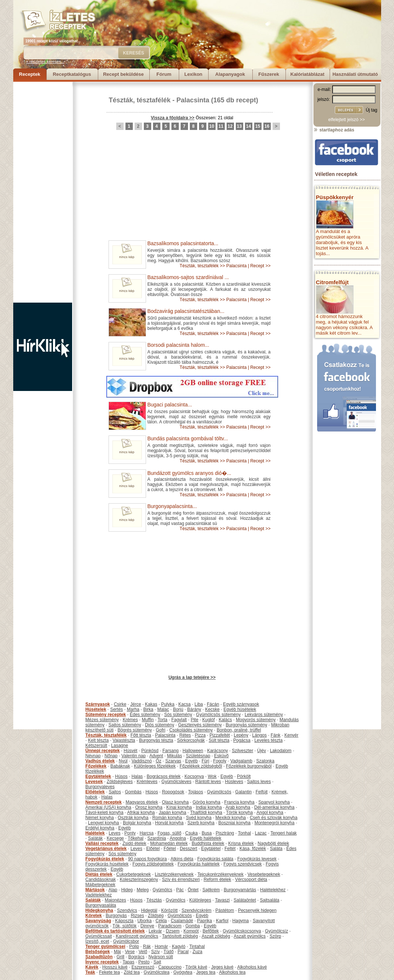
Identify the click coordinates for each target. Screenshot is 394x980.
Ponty (130, 833)
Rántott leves (208, 782)
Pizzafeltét (220, 735)
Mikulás (175, 756)
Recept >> (260, 266)
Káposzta (124, 921)
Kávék (92, 967)
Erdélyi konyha (100, 828)
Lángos (260, 735)
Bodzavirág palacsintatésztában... (186, 311)
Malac (163, 709)
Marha (133, 709)
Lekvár (155, 931)
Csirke (120, 704)
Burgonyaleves (100, 787)
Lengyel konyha (103, 823)
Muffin (148, 720)
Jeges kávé (222, 967)
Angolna (178, 838)
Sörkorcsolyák (191, 740)
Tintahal (197, 946)
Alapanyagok (230, 74)
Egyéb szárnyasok (241, 704)
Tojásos (196, 792)
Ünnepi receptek (102, 751)
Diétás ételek (99, 874)
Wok (212, 776)
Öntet (193, 890)
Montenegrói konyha (275, 823)
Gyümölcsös (219, 792)
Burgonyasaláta (101, 905)
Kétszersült (96, 745)
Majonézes (116, 900)
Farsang (170, 751)
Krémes (130, 720)
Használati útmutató (355, 74)
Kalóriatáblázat (307, 74)
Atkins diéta (182, 859)
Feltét (230, 849)
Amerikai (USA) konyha (108, 807)
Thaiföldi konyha (206, 812)
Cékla (161, 921)
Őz (158, 761)
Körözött (169, 910)
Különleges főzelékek (155, 766)
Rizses (137, 916)
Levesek (94, 782)
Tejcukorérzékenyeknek (221, 874)
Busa (207, 833)
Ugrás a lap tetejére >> (192, 677)
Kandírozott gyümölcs (137, 936)
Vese (130, 952)
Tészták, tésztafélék (140, 100)
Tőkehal (136, 838)
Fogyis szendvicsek (243, 864)
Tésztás (154, 900)
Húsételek (96, 709)
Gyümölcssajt (99, 936)
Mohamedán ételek (169, 843)
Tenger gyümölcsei (105, 946)
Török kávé (196, 967)
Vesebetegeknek (264, 874)
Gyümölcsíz (276, 931)
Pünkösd (150, 751)
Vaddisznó (141, 761)
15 (258, 126)
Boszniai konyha (235, 823)
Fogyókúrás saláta (215, 859)
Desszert (189, 849)
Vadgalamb (241, 761)
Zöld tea (132, 972)
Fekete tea (109, 972)
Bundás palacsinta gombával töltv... (188, 438)
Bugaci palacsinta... (170, 405)
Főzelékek (96, 766)
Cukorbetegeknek (134, 874)
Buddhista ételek (208, 843)
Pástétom (225, 910)
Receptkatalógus (72, 74)
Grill (120, 957)
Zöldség (156, 916)
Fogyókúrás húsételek (107, 864)
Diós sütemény (159, 725)
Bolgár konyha (137, 823)
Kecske (212, 709)
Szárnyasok (98, 704)
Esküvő (221, 756)
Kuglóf (209, 720)
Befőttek (211, 931)
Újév (262, 751)
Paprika (205, 921)
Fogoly (220, 761)
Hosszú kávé (115, 967)
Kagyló (179, 946)
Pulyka (168, 704)
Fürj (205, 761)
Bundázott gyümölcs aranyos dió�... (189, 473)
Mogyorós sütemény (256, 720)
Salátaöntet (245, 900)
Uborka (144, 921)
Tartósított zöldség (180, 936)
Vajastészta (124, 740)
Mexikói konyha (231, 818)
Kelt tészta (98, 740)
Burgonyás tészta (156, 740)
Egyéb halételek (205, 838)
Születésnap (198, 756)
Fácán (213, 704)
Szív (155, 952)
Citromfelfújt (332, 282)
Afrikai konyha (141, 812)
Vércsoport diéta (251, 879)
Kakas (151, 704)
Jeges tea (206, 972)
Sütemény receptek (106, 715)
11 (221, 126)
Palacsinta (193, 100)
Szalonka (265, 761)
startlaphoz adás (334, 130)
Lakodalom (281, 751)
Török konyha (239, 812)
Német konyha (100, 818)
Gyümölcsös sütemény (218, 715)
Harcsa (146, 833)
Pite (194, 720)
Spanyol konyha (274, 802)
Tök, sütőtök (125, 926)
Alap (113, 890)
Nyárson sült (161, 957)
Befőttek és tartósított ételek (115, 931)
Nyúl (123, 761)
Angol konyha (270, 812)
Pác (180, 890)
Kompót (191, 931)
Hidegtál (149, 910)
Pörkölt (244, 776)
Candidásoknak (101, 879)
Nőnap (111, 756)
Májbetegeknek (100, 885)
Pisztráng (225, 833)
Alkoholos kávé (252, 967)
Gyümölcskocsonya (242, 931)
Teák (90, 972)
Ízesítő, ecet (97, 941)
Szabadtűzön (99, 957)
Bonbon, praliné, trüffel (239, 730)
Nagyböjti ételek (273, 843)
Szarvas (173, 761)
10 (212, 126)
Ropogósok (173, 792)
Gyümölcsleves (176, 782)
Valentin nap (134, 756)
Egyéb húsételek (240, 709)
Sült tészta (219, 740)
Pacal (183, 952)
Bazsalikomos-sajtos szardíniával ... (188, 277)
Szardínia (157, 838)
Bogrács (136, 957)
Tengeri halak (283, 833)
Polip (134, 946)
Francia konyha (239, 802)
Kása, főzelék (253, 849)
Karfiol (222, 921)
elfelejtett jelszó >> (346, 120)
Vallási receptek (102, 843)
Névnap (93, 756)
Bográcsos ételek (164, 776)
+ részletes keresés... (45, 61)
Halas (137, 776)
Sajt (157, 962)
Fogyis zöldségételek (153, 864)
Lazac (261, 833)
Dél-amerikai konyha (274, 807)
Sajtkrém (211, 890)
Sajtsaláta (270, 900)
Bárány (194, 709)
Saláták (95, 838)
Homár (161, 946)
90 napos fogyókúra (147, 859)
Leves (114, 833)
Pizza (200, 735)
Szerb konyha (201, 823)
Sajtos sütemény (125, 725)
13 (239, 126)
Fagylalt (179, 720)
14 (249, 126)
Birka (148, 709)
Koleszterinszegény (139, 879)
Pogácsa (242, 740)
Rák (147, 946)
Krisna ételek (241, 843)
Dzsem (173, 931)
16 (267, 126)
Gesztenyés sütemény (200, 725)
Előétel (153, 849)
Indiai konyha (209, 807)
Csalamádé (182, 921)
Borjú (178, 709)
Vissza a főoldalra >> (173, 118)
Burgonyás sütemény (247, 725)
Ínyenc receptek (102, 962)
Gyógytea (183, 972)
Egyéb (191, 761)
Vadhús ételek (100, 761)
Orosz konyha (149, 807)
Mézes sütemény (102, 720)
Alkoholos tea (232, 972)
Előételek (95, 792)
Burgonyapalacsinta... (172, 506)
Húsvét (130, 751)
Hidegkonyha (99, 910)
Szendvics (127, 910)
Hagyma (241, 921)
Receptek (30, 74)
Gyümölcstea (157, 972)
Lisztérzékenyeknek (174, 874)
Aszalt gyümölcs (250, 936)
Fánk (276, 735)
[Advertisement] (43, 192)
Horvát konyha (169, 823)
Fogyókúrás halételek (199, 864)
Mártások (95, 890)
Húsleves (234, 782)
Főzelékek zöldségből (201, 766)
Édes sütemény (145, 715)
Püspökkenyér (335, 197)
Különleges (200, 900)
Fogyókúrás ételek (105, 859)
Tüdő (169, 952)
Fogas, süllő (169, 833)
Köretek (94, 916)
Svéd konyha (198, 818)
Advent (156, 756)
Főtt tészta (141, 735)
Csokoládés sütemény (191, 730)
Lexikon (193, 74)
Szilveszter (242, 751)
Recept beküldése (123, 74)
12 (230, 126)
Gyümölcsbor (126, 941)
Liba (199, 704)
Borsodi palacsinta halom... (178, 345)
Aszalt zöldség (216, 936)
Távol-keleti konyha (104, 812)
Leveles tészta (268, 740)
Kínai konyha (179, 807)
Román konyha (167, 818)
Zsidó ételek (134, 843)
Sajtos (115, 792)
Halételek (95, 833)
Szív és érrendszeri (181, 879)
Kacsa (184, 704)
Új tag (371, 110)
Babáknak (120, 766)
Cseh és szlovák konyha (274, 818)
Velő (143, 952)
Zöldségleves (120, 782)
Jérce (136, 704)
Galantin (243, 792)
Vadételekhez (99, 895)
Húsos (121, 776)
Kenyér (291, 735)
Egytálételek (98, 776)
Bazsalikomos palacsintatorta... (183, 243)
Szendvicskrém (196, 910)
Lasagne (120, 745)
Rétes (185, 735)
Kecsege (115, 838)
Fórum (164, 74)
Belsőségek (98, 952)
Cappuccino (170, 967)
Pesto (144, 962)
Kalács (225, 720)
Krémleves (147, 782)
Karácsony (218, 751)
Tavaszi (222, 900)
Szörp (275, 936)
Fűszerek (269, 74)
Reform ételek (218, 879)
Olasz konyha (175, 802)
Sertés (116, 709)
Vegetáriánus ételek (106, 849)
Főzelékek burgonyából (249, 766)
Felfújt (262, 792)
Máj (117, 952)
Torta (162, 720)
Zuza (197, 952)
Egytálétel (211, 849)
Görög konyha (206, 802)
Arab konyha (238, 807)
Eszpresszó (143, 967)
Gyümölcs (162, 890)
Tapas (128, 962)
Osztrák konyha (133, 818)
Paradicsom (170, 926)
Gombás (133, 792)
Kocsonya (194, 776)
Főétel (170, 849)
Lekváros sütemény (264, 715)
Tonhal (244, 833)
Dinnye (147, 926)
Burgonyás (116, 916)
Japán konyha (172, 812)
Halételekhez (273, 890)
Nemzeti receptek (104, 802)
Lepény (241, 735)
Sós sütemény (178, 715)
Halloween (193, 751)
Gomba (193, 926)
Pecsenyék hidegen (257, 910)
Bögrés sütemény (134, 730)
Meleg (143, 890)
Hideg (127, 890)
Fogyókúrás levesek (257, 859)
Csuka (192, 833)
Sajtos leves (259, 782)
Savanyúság (98, 921)
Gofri (160, 730)
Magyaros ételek (142, 802)
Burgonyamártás (240, 890)
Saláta (276, 849)
